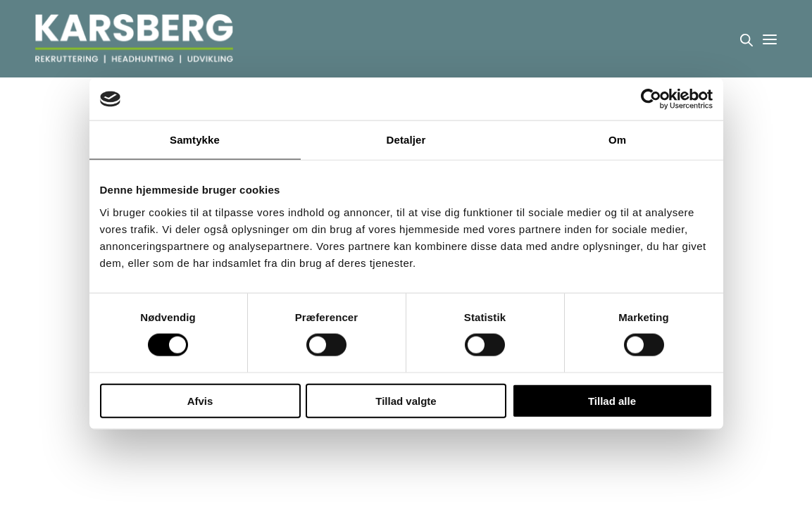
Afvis (200, 400)
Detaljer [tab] (406, 140)
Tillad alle (612, 400)
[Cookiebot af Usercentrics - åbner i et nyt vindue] (651, 99)
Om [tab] (617, 140)
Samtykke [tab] (195, 140)
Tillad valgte (406, 400)
